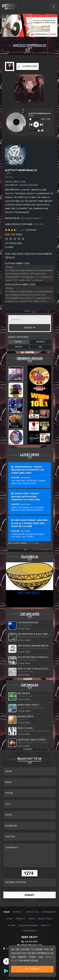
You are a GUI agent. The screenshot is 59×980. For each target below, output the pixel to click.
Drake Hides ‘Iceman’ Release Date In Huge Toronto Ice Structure (26, 497)
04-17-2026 (26, 531)
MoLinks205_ (29, 593)
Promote (20, 919)
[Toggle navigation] (53, 7)
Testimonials (29, 931)
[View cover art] (10, 66)
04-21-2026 (26, 504)
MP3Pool (17, 912)
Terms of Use (32, 912)
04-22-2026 (26, 478)
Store (9, 919)
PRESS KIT (45, 925)
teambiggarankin (28, 185)
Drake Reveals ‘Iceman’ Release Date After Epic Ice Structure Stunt (28, 470)
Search (30, 328)
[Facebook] (6, 961)
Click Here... (34, 543)
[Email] (29, 782)
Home (6, 912)
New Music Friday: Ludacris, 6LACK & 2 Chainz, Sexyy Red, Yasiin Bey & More (30, 523)
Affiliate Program (28, 925)
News (32, 919)
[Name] (29, 771)
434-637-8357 (31, 942)
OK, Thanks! (32, 969)
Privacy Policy (45, 919)
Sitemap (11, 925)
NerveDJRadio (49, 912)
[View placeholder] (15, 155)
